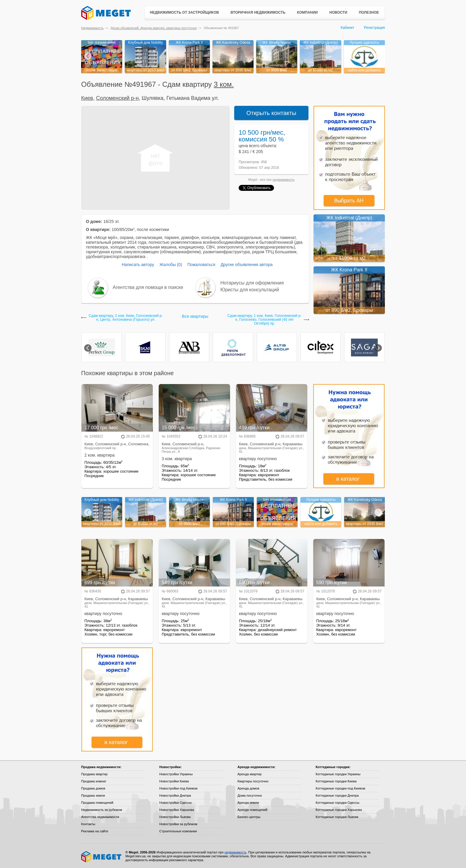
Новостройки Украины (176, 774)
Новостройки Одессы (175, 803)
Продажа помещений (97, 803)
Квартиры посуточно (253, 781)
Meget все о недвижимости (102, 857)
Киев (87, 98)
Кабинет (347, 28)
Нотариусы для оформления (252, 283)
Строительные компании (178, 831)
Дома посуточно (250, 795)
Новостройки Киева (174, 781)
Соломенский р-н (117, 98)
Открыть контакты (271, 113)
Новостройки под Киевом (178, 788)
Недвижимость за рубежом (102, 810)
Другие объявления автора (247, 265)
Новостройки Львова (175, 817)
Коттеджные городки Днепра (337, 795)
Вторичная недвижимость (258, 12)
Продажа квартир (94, 774)
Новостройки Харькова (177, 810)
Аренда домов (248, 788)
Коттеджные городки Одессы (337, 803)
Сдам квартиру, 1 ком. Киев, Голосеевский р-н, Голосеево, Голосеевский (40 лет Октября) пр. (264, 320)
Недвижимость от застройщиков (184, 12)
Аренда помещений (252, 810)
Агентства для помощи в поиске (148, 287)
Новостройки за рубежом (178, 824)
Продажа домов (93, 788)
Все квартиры (195, 316)
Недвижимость (92, 28)
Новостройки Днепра (175, 795)
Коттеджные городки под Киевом (340, 788)
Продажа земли (93, 795)
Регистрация (374, 28)
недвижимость (284, 180)
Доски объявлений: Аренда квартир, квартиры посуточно (154, 28)
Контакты (88, 824)
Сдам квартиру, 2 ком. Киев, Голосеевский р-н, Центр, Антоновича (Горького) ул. (126, 318)
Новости (338, 12)
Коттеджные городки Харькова (339, 810)
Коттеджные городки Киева (336, 781)
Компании (307, 12)
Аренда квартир (249, 774)
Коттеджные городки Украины (338, 774)
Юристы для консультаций (250, 290)
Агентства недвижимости (100, 817)
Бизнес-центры (249, 817)
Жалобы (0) (171, 265)
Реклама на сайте (95, 831)
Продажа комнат (94, 781)
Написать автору (138, 265)
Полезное (369, 12)
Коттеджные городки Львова (337, 817)
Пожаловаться (201, 265)
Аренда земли (248, 803)
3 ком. (224, 84)
